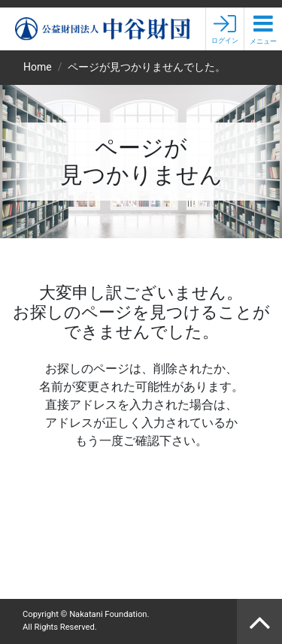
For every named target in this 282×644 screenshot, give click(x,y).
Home (38, 67)
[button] (263, 29)
